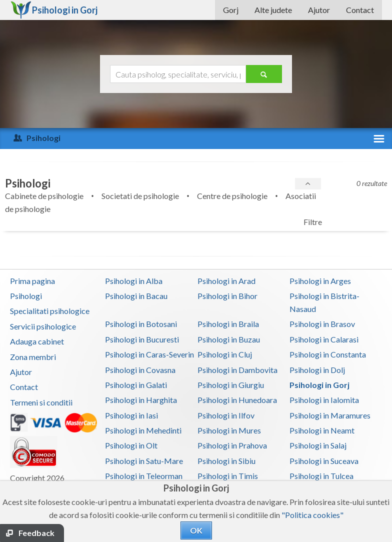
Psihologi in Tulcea (321, 476)
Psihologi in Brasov (322, 324)
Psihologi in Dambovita (237, 370)
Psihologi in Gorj (319, 385)
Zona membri (33, 357)
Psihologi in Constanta (328, 354)
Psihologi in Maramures (330, 415)
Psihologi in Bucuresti (142, 339)
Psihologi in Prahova (232, 445)
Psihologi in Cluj (225, 354)
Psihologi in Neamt (322, 430)
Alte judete (273, 10)
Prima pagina (32, 281)
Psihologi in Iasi (131, 415)
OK (196, 530)
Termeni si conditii (41, 402)
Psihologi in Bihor (227, 296)
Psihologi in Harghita (141, 400)
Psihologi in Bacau (136, 296)
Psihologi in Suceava (324, 461)
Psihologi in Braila (228, 324)
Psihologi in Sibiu (226, 461)
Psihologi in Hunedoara (237, 400)
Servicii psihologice (43, 326)
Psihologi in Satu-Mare (144, 461)
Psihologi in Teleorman (144, 476)
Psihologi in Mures (229, 430)
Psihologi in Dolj (317, 370)
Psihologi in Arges (320, 281)
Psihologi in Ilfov (226, 415)
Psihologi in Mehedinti (143, 430)
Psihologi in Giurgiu (231, 385)
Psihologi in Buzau (229, 339)
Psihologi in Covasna (140, 370)
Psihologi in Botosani (141, 324)
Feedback (36, 533)
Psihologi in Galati (136, 385)
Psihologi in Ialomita (324, 400)
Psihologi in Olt (131, 445)
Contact (360, 10)
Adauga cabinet (37, 341)
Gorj (231, 10)
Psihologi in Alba (134, 281)
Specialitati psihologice (50, 311)
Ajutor (319, 10)
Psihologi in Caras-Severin (149, 354)
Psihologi (26, 296)
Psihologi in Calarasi (324, 339)
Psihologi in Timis (228, 476)
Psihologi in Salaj (318, 445)
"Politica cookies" (312, 515)
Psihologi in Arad (226, 281)
